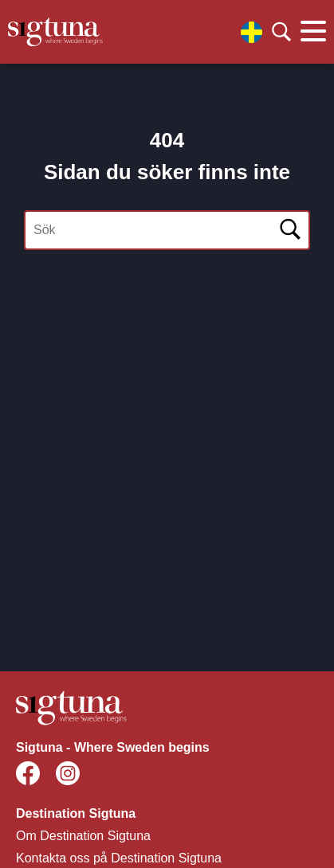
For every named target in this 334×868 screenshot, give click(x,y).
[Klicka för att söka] (281, 32)
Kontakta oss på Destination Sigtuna (119, 858)
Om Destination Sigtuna (83, 836)
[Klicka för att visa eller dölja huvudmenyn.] (313, 32)
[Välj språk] (251, 32)
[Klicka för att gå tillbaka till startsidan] (56, 32)
